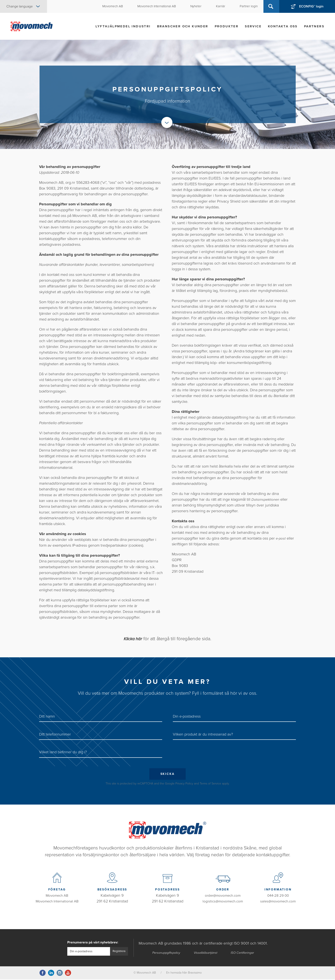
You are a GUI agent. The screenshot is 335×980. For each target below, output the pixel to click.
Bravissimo (195, 973)
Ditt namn (47, 716)
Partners (314, 26)
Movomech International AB (57, 902)
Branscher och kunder (183, 26)
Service (253, 26)
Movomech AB (57, 896)
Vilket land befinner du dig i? (63, 752)
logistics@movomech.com (223, 902)
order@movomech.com (223, 896)
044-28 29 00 (278, 896)
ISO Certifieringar (243, 954)
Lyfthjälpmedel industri (123, 26)
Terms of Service (210, 784)
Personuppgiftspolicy (166, 954)
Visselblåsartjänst (206, 954)
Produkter (227, 26)
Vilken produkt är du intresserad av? (203, 734)
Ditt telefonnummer (55, 734)
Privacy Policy (184, 784)
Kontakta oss (283, 26)
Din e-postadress (187, 716)
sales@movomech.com (278, 902)
